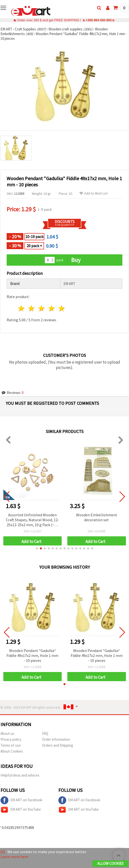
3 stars (42, 308)
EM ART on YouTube (21, 810)
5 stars (62, 308)
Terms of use (11, 745)
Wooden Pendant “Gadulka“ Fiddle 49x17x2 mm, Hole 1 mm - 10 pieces (32, 655)
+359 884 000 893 (98, 20)
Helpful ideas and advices (20, 775)
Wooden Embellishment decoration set (99, 517)
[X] (3, 852)
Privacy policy (11, 739)
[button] (37, 548)
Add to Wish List (94, 193)
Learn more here (14, 857)
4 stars (52, 308)
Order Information (56, 739)
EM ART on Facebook (21, 800)
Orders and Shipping (58, 745)
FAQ (45, 733)
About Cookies (12, 751)
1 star (22, 308)
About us (7, 733)
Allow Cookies (110, 863)
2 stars (32, 308)
